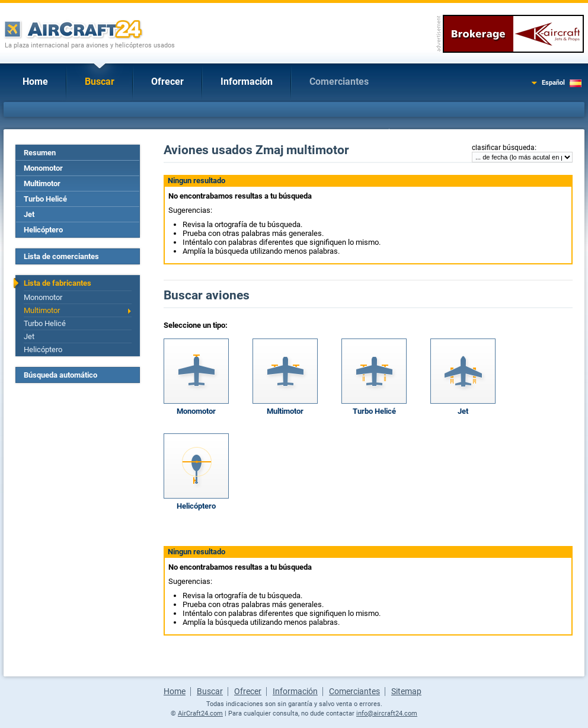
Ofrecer (167, 82)
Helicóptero (43, 230)
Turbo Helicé (45, 199)
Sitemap (406, 691)
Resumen (40, 153)
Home (35, 82)
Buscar (100, 82)
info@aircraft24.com (387, 713)
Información (247, 82)
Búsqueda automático (60, 375)
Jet (29, 214)
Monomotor (43, 168)
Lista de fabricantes (57, 283)
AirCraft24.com (200, 713)
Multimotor (42, 183)
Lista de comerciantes (61, 256)
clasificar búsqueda (503, 148)
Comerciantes (339, 82)
